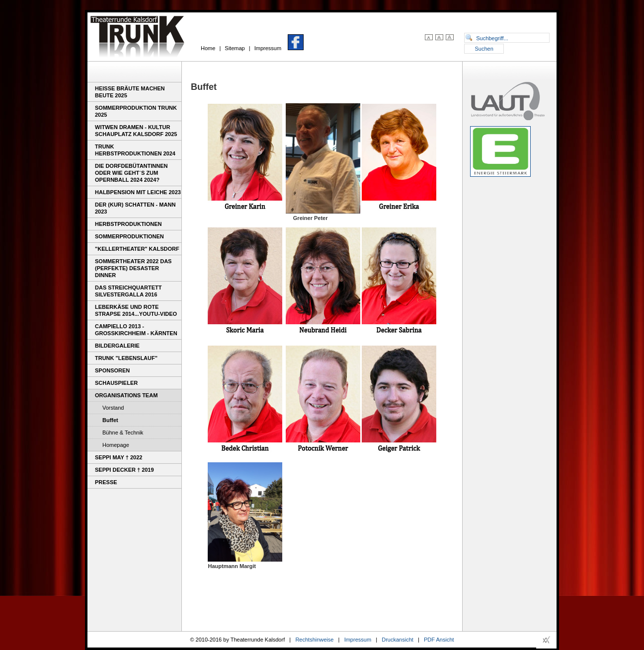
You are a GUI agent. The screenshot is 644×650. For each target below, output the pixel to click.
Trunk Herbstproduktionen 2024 (135, 150)
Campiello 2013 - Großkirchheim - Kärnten (136, 330)
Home (208, 48)
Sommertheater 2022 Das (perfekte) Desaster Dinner (133, 268)
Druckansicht (398, 640)
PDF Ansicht (439, 640)
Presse (106, 482)
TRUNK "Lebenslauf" (126, 358)
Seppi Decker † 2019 (124, 470)
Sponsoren (112, 370)
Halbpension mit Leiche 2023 (138, 192)
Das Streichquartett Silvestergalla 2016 (128, 291)
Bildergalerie (117, 346)
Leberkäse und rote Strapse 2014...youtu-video (136, 310)
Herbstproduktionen (128, 224)
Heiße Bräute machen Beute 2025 (130, 92)
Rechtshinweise (314, 640)
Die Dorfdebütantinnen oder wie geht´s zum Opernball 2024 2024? (131, 173)
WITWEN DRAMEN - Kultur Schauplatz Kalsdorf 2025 (136, 131)
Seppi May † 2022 (119, 457)
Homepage (116, 445)
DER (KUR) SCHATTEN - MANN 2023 (135, 208)
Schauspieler (116, 383)
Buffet (110, 420)
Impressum (268, 48)
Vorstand (113, 408)
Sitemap (235, 48)
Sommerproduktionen (129, 236)
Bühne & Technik (123, 433)
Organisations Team (126, 395)
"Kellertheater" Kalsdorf (137, 249)
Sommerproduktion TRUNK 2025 (136, 111)
